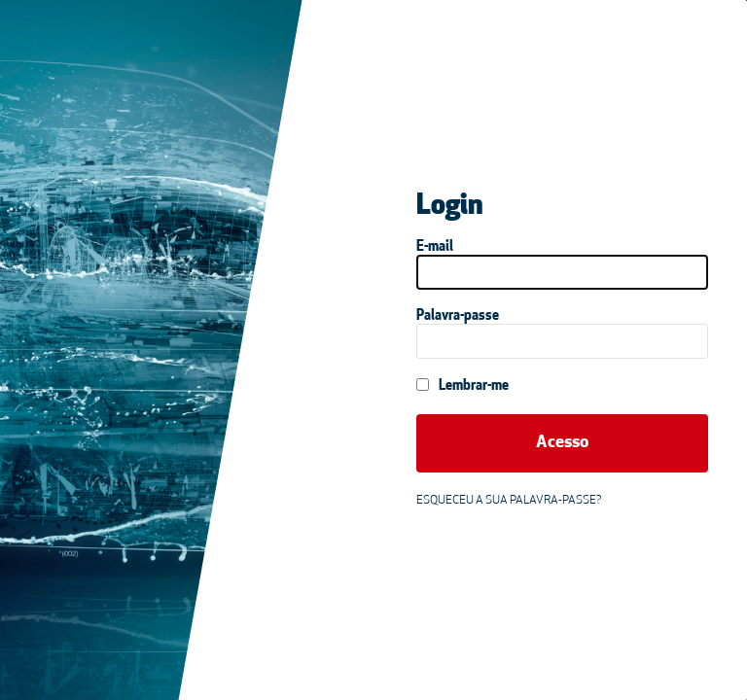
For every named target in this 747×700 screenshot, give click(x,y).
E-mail (435, 247)
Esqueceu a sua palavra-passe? (509, 501)
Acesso (562, 443)
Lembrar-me (462, 386)
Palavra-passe (458, 316)
